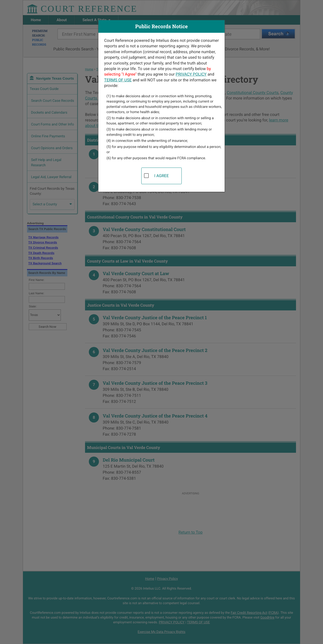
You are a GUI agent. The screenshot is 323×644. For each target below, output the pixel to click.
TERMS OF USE (118, 80)
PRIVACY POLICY (191, 74)
